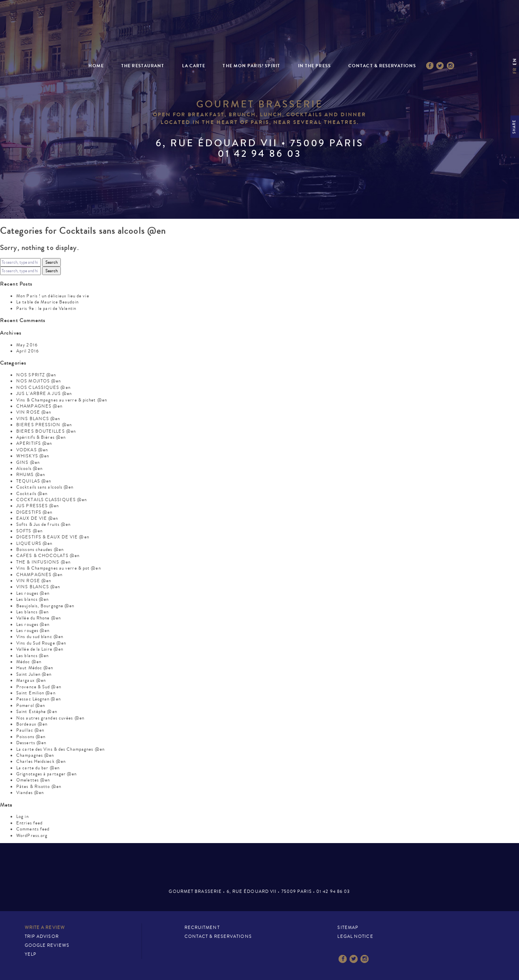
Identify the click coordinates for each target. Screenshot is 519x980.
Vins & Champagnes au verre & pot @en (59, 568)
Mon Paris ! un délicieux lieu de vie (53, 296)
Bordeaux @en (32, 724)
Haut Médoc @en (35, 668)
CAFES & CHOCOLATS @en (48, 556)
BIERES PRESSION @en (44, 425)
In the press (314, 66)
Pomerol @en (31, 706)
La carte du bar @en (38, 768)
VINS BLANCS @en (38, 419)
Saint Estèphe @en (37, 712)
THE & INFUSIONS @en (43, 562)
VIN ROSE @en (34, 412)
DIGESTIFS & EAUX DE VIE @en (53, 537)
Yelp (31, 954)
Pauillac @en (30, 730)
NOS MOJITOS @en (39, 381)
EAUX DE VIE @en (37, 518)
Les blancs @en (32, 599)
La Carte (194, 66)
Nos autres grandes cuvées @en (50, 718)
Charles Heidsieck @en (41, 761)
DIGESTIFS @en (34, 512)
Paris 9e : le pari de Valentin (46, 309)
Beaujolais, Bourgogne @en (45, 606)
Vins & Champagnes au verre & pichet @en (62, 400)
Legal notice (355, 936)
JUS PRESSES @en (38, 506)
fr (515, 71)
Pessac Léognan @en (39, 699)
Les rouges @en (33, 593)
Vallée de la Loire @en (40, 649)
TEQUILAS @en (34, 481)
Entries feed (29, 823)
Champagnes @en (35, 755)
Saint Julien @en (34, 674)
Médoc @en (29, 662)
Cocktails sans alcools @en (45, 487)
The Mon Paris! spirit (251, 66)
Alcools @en (29, 469)
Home (96, 66)
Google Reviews (47, 945)
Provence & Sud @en (39, 687)
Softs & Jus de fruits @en (44, 524)
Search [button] (51, 262)
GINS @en (28, 462)
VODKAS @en (32, 450)
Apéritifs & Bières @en (41, 437)
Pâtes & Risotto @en (39, 787)
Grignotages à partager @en (47, 774)
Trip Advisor (42, 936)
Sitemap (348, 928)
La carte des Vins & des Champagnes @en (60, 749)
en (515, 61)
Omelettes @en (33, 780)
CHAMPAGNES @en (39, 406)
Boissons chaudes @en (40, 550)
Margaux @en (31, 680)
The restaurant (143, 66)
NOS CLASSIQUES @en (43, 388)
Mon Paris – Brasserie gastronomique (259, 38)
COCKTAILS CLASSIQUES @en (51, 500)
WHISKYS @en (33, 456)
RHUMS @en (31, 475)
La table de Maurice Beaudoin (47, 302)
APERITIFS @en (34, 443)
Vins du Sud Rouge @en (41, 643)
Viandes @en (30, 793)
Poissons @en (31, 737)
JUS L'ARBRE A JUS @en (44, 394)
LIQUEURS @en (34, 543)
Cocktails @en (32, 494)
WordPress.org (32, 836)
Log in (23, 817)
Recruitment (202, 928)
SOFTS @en (29, 531)
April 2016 (28, 351)
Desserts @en (31, 743)
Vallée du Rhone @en (39, 618)
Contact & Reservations (382, 66)
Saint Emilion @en (36, 693)
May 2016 (27, 345)
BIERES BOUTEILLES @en (46, 431)
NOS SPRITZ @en (36, 375)
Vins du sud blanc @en (40, 637)
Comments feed (33, 829)
